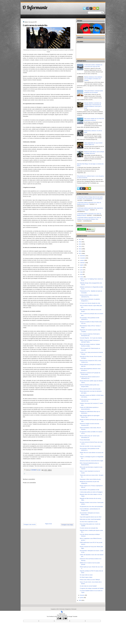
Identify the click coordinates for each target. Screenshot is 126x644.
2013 (80, 249)
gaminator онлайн (29, 1)
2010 (80, 600)
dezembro (83, 256)
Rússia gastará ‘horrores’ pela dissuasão (90, 389)
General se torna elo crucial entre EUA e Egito (91, 461)
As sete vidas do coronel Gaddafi (88, 586)
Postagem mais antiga (67, 525)
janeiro (82, 598)
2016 (80, 242)
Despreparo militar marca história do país (90, 479)
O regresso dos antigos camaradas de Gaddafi (92, 588)
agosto (82, 265)
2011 (80, 253)
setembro (83, 263)
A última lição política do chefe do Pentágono (91, 492)
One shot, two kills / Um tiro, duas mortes (90, 446)
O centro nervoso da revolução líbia (89, 528)
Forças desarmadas (85, 440)
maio (82, 272)
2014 (80, 246)
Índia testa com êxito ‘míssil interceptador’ (90, 519)
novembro (83, 258)
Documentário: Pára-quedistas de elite (89, 490)
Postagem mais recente (30, 524)
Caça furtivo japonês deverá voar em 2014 (91, 517)
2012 (80, 251)
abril (81, 274)
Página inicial (48, 524)
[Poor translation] (65, 619)
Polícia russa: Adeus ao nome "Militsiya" (90, 580)
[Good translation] (59, 619)
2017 (80, 239)
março (82, 277)
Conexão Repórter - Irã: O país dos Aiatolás (91, 338)
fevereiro (83, 595)
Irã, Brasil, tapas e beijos (86, 577)
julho (82, 267)
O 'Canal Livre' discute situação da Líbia (90, 303)
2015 (80, 244)
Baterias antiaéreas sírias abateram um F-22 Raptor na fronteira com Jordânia (93, 79)
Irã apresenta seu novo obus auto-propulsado (91, 506)
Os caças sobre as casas (86, 575)
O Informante (35, 7)
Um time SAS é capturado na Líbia (89, 522)
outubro (82, 260)
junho (82, 270)
